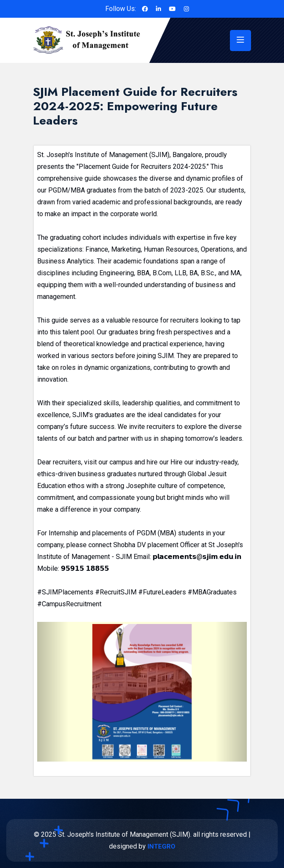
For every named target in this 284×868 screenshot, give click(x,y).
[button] (53, 692)
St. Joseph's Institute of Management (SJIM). (125, 834)
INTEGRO (161, 846)
